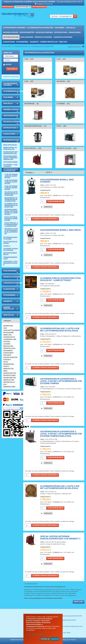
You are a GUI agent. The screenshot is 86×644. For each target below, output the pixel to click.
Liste (49, 172)
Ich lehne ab (45, 639)
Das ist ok (55, 639)
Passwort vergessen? (11, 77)
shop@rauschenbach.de (45, 4)
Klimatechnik (9, 42)
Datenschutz (9, 337)
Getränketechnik (11, 37)
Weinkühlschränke (43, 37)
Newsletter (9, 380)
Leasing (7, 344)
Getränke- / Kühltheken (10, 166)
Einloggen (12, 69)
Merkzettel (9, 369)
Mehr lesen (79, 602)
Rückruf (7, 355)
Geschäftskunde (23, 7)
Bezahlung (8, 346)
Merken (9, 65)
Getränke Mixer (10, 162)
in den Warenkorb (55, 202)
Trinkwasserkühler (10, 258)
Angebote (34, 42)
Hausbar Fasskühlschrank (11, 249)
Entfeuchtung (61, 32)
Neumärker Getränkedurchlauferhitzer (11, 199)
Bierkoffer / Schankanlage (10, 148)
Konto (6, 366)
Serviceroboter (27, 32)
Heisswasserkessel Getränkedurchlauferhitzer (11, 212)
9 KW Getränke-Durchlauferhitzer (11, 188)
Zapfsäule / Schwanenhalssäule (11, 263)
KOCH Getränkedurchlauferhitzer (11, 219)
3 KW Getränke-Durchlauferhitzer (11, 176)
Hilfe (6, 362)
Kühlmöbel (60, 28)
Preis (30, 173)
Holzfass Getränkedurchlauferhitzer (11, 194)
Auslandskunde (39, 7)
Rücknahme (9, 333)
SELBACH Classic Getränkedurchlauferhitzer (11, 231)
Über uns (63, 42)
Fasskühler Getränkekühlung (11, 153)
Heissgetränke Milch (10, 254)
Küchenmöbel (22, 42)
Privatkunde (8, 7)
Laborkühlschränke (63, 37)
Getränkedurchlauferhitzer (42, 47)
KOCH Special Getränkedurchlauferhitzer (11, 225)
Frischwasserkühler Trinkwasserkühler (10, 158)
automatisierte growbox (14, 28)
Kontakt (7, 360)
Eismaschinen (75, 32)
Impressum (8, 326)
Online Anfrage (10, 357)
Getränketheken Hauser (10, 238)
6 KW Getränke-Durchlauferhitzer (11, 182)
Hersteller (11, 315)
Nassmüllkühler (11, 32)
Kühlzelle (71, 28)
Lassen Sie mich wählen (35, 635)
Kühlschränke (27, 37)
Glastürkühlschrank (10, 242)
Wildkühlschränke (44, 32)
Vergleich (48, 207)
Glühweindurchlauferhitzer (40, 28)
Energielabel (10, 387)
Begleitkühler (10, 145)
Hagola (7, 246)
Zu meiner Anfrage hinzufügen (45, 219)
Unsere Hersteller (49, 42)
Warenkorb (9, 364)
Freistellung (9, 348)
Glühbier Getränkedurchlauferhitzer (11, 205)
